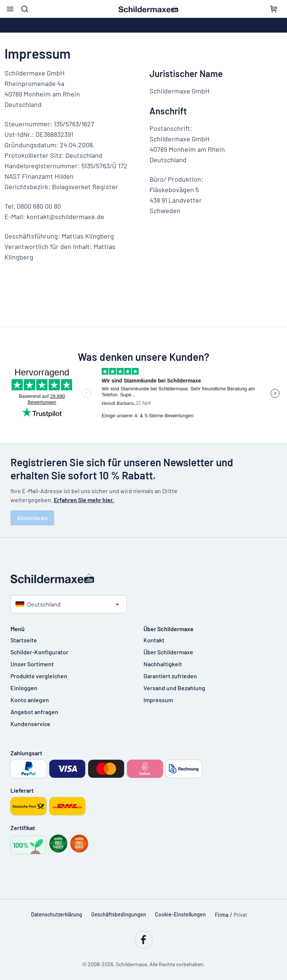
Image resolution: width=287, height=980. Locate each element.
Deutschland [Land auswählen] (38, 604)
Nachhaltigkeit (163, 664)
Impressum (158, 700)
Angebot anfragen (34, 712)
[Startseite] (143, 578)
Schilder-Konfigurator (39, 652)
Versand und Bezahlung (174, 688)
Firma (222, 915)
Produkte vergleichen (39, 676)
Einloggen (24, 688)
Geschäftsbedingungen (119, 914)
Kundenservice (30, 724)
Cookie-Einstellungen (180, 914)
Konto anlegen (30, 700)
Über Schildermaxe (168, 652)
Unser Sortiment (32, 664)
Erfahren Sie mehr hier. (84, 500)
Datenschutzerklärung (57, 914)
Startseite (24, 640)
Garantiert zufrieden (170, 676)
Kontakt (154, 640)
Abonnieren (32, 518)
